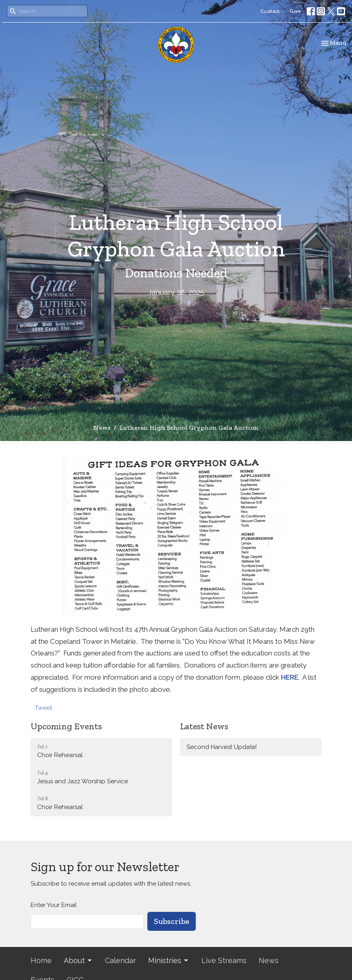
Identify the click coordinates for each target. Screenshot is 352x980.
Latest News (204, 726)
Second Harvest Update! (222, 747)
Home (41, 960)
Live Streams (224, 960)
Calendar (120, 960)
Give (295, 11)
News (102, 428)
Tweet (43, 708)
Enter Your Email (54, 905)
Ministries (169, 960)
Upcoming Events (66, 726)
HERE (290, 677)
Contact (270, 11)
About (78, 960)
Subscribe (172, 921)
